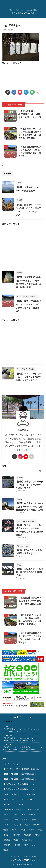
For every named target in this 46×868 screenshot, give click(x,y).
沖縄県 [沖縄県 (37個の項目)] (31, 830)
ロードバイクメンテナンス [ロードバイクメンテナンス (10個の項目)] (13, 810)
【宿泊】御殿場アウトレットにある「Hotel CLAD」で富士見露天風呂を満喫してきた (30, 507)
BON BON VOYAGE (23, 13)
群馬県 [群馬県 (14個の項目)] (38, 835)
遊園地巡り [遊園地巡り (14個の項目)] (7, 845)
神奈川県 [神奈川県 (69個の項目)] (17, 835)
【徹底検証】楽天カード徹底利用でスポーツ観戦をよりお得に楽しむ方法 (30, 114)
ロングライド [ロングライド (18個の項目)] (18, 804)
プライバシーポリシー (27, 717)
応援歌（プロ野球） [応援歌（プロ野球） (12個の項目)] (32, 825)
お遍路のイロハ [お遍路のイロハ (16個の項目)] (17, 794)
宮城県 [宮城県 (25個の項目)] (6, 820)
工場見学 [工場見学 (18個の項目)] (34, 820)
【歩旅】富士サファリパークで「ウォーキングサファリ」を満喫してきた (30, 485)
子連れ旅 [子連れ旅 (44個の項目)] (32, 815)
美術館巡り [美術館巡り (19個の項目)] (28, 835)
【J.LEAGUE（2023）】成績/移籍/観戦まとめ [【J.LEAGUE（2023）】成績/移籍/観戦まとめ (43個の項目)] (20, 779)
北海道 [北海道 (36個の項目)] (29, 810)
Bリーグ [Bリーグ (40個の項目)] (6, 764)
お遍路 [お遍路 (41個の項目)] (6, 794)
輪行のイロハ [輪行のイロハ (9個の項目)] (27, 840)
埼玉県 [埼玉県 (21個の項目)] (6, 815)
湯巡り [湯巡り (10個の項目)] (40, 830)
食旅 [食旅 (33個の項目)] (34, 845)
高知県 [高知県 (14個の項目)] (6, 850)
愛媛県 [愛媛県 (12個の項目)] (6, 830)
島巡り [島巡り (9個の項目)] (24, 820)
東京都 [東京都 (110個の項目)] (23, 830)
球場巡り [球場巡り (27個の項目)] (7, 835)
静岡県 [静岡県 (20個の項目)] (26, 845)
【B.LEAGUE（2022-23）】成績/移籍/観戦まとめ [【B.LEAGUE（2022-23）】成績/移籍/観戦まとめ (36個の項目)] (21, 769)
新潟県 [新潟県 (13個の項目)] (14, 830)
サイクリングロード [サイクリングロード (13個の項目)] (11, 799)
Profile (14, 717)
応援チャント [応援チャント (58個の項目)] (17, 825)
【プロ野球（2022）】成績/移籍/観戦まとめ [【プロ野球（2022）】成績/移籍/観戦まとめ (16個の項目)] (19, 784)
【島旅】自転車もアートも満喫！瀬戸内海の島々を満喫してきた (30, 572)
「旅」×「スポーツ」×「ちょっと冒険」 (23, 856)
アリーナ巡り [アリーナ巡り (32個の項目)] (32, 794)
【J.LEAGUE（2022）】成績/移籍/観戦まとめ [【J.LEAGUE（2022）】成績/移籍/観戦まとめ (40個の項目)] (20, 774)
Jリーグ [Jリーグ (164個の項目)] (16, 764)
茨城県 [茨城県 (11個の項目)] (16, 840)
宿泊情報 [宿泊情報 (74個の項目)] (15, 820)
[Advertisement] (23, 76)
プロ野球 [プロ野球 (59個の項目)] (7, 804)
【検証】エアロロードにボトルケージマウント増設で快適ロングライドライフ (28, 377)
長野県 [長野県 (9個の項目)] (17, 845)
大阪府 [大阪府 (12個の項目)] (23, 815)
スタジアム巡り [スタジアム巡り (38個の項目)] (27, 799)
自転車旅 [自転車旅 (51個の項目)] (7, 840)
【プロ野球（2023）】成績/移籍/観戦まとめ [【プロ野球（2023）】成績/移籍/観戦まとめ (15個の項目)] (19, 789)
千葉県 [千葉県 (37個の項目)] (37, 810)
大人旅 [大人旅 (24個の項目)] (14, 815)
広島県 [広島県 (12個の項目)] (6, 825)
